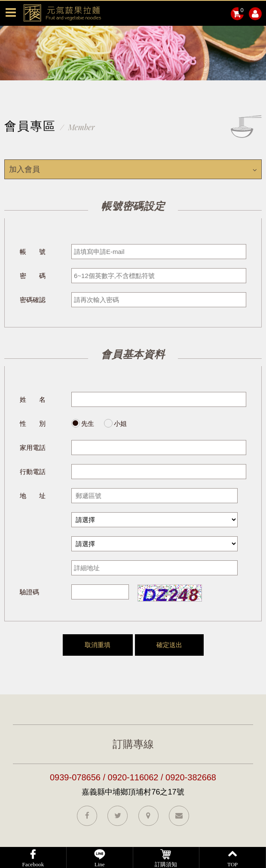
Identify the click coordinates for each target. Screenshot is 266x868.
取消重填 (98, 645)
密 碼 (33, 276)
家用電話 (33, 448)
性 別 (33, 423)
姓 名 (33, 399)
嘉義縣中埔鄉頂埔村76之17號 (133, 792)
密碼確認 (33, 300)
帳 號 (33, 252)
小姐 (120, 423)
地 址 (33, 496)
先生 (88, 423)
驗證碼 (29, 592)
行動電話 (33, 472)
